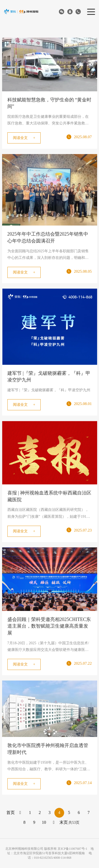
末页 (64, 823)
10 (44, 823)
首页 (11, 813)
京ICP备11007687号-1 (72, 849)
